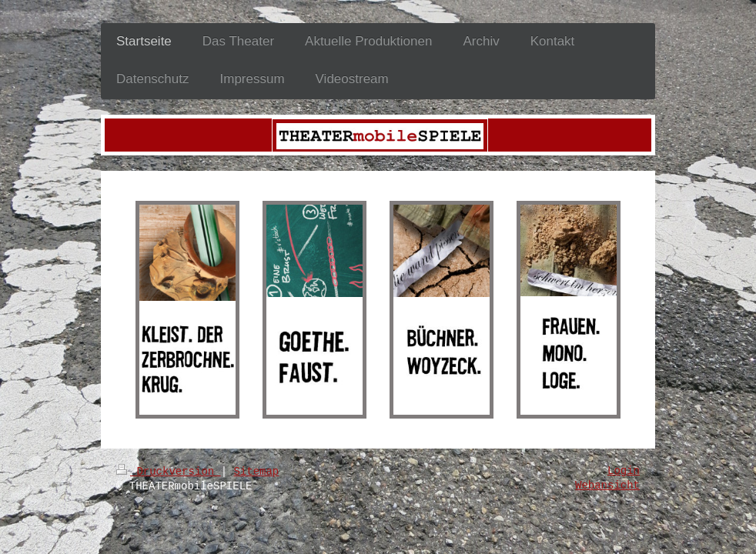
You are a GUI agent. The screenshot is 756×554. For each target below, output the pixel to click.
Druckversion (169, 472)
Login (624, 471)
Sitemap (256, 472)
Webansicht (607, 486)
